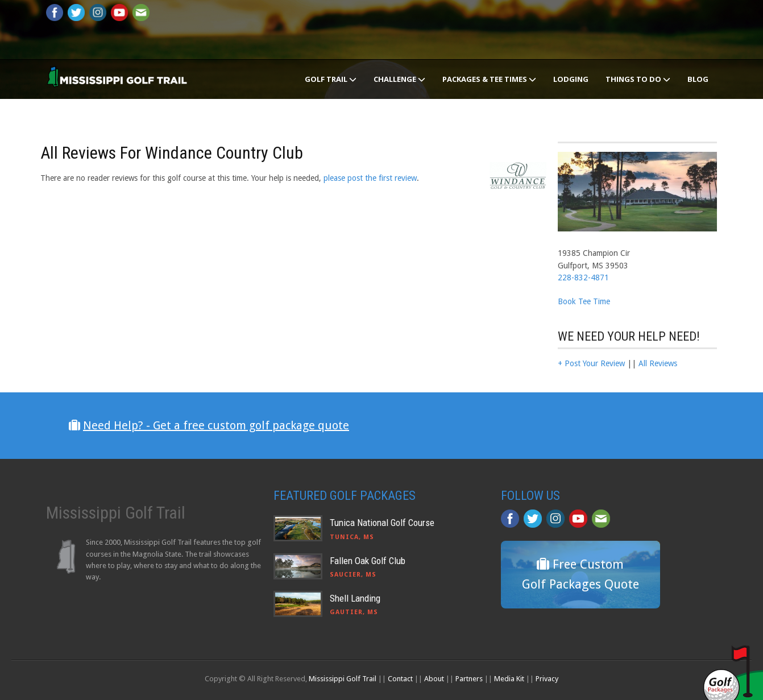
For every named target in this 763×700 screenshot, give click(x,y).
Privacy (547, 679)
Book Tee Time (584, 301)
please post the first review (370, 178)
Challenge (399, 79)
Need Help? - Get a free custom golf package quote (216, 425)
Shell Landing (355, 598)
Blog (698, 79)
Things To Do (638, 79)
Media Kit (509, 679)
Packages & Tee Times (489, 79)
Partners (469, 679)
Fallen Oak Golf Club (368, 561)
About (434, 679)
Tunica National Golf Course (382, 523)
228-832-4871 (583, 277)
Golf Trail (331, 79)
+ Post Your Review (591, 363)
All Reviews (658, 363)
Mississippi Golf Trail (343, 679)
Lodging (571, 79)
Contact (400, 679)
